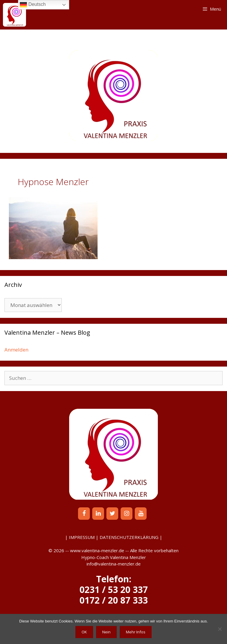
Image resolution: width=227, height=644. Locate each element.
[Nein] (220, 629)
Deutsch (33, 5)
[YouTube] (141, 514)
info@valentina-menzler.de (114, 564)
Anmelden (16, 350)
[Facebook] (84, 514)
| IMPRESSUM (80, 537)
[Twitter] (112, 514)
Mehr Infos (136, 632)
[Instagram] (127, 514)
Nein (106, 632)
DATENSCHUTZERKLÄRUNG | (131, 537)
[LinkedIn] (98, 514)
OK (84, 632)
